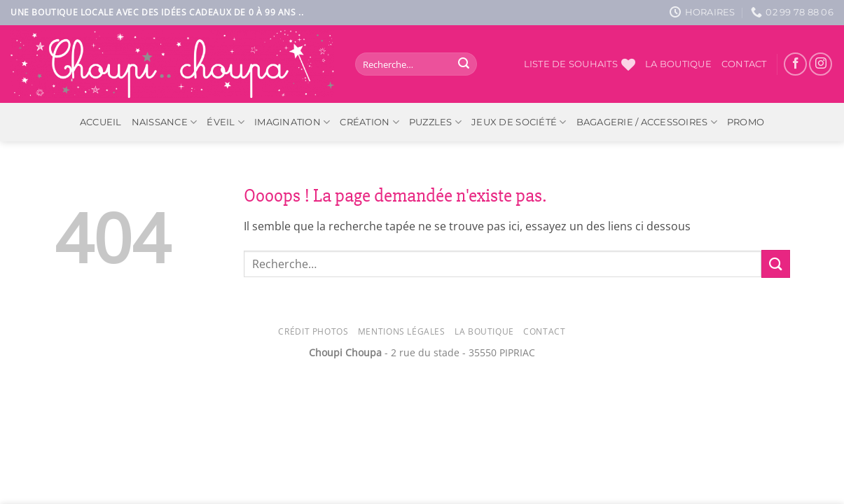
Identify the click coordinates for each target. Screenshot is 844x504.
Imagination (292, 122)
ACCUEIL (101, 122)
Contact (744, 64)
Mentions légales (402, 331)
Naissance (165, 122)
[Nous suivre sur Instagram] (821, 64)
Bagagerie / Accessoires (647, 122)
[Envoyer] (464, 64)
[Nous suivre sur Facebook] (795, 64)
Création (369, 122)
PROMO (746, 122)
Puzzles (435, 122)
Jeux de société (519, 122)
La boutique (678, 64)
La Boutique (484, 331)
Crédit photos (313, 331)
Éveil (226, 122)
